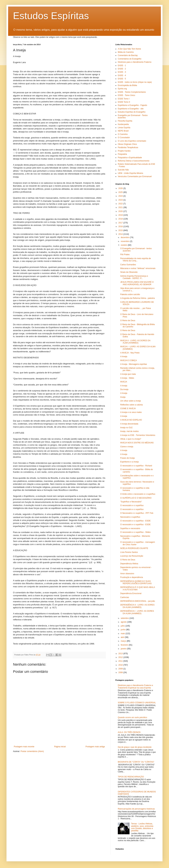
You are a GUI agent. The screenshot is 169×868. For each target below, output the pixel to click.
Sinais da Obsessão (129, 272)
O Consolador (124, 138)
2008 (121, 672)
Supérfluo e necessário (130, 528)
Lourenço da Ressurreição (132, 556)
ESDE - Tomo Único (126, 95)
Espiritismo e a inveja (129, 462)
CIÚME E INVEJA (128, 408)
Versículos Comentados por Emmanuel (135, 176)
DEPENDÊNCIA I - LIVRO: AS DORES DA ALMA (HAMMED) (137, 612)
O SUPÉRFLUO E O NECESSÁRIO (136, 498)
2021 (121, 207)
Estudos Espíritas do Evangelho (132, 112)
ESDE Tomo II (124, 102)
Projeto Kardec (124, 151)
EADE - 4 (122, 75)
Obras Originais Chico (127, 144)
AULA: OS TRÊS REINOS (129, 732)
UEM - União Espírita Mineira (130, 173)
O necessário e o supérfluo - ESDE (135, 521)
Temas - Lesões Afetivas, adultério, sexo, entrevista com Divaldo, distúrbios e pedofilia (142, 827)
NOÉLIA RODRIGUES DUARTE (134, 548)
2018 (121, 219)
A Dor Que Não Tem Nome (129, 49)
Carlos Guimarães (128, 265)
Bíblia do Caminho (126, 52)
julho (123, 626)
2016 (121, 226)
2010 (121, 665)
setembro (125, 618)
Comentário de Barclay (128, 55)
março (124, 641)
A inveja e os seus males (131, 412)
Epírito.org (122, 89)
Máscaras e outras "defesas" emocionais (138, 268)
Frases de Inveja (127, 458)
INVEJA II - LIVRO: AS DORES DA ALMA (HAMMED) (135, 342)
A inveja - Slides (127, 378)
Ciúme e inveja (127, 447)
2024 (121, 196)
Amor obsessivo (127, 574)
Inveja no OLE (126, 428)
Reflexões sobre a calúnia (131, 405)
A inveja (124, 416)
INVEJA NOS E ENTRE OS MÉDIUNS (137, 443)
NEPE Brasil (123, 131)
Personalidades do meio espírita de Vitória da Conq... (136, 260)
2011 (121, 661)
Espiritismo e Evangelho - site (131, 109)
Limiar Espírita (124, 128)
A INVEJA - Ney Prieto (130, 353)
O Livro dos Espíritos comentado (132, 141)
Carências (125, 597)
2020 (121, 211)
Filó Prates (125, 255)
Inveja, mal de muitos (129, 431)
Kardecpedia (123, 124)
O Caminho (123, 134)
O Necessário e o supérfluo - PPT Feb (137, 513)
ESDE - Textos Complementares (132, 92)
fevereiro (125, 645)
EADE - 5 (122, 79)
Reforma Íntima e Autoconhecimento (134, 161)
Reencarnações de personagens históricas (136, 809)
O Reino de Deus (128, 321)
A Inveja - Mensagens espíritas (134, 364)
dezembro (125, 237)
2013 (121, 654)
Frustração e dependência (132, 577)
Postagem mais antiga (95, 747)
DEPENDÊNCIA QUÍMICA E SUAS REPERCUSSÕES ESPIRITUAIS (136, 582)
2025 (121, 192)
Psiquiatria (122, 154)
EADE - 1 (122, 66)
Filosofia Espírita (125, 121)
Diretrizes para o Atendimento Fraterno (135, 62)
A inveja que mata (128, 374)
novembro (125, 241)
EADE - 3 (122, 72)
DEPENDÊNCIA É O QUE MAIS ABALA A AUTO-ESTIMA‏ (138, 588)
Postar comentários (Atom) (32, 751)
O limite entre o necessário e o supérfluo (138, 494)
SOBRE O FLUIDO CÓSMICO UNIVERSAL (137, 703)
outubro (124, 245)
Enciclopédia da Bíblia (127, 85)
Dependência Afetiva (129, 564)
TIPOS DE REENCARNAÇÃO (131, 777)
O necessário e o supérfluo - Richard (136, 466)
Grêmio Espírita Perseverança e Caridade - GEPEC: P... (134, 277)
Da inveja (124, 389)
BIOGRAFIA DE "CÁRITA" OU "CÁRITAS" (136, 762)
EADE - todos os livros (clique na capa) (135, 82)
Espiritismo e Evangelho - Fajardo (132, 105)
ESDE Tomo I (124, 99)
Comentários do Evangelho (130, 59)
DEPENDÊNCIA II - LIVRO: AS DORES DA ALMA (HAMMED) (137, 606)
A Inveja (124, 357)
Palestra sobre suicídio (130, 294)
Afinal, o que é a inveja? (131, 439)
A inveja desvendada (129, 424)
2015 (121, 230)
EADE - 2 (122, 69)
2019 (121, 215)
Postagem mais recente (24, 747)
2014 (121, 234)
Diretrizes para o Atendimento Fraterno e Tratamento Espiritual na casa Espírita (135, 686)
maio (123, 634)
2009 (121, 669)
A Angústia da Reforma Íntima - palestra (137, 298)
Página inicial (60, 747)
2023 (121, 200)
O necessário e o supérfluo (132, 505)
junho (123, 630)
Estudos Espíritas (51, 16)
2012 (121, 657)
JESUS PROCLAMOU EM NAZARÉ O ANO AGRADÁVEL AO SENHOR (137, 283)
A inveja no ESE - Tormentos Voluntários (138, 435)
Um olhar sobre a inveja (131, 401)
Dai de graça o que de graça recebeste (135, 747)
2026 (121, 188)
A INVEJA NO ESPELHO (131, 420)
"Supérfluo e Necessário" (131, 502)
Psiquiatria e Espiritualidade (130, 158)
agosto (124, 622)
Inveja (123, 397)
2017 (121, 223)
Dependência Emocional (131, 593)
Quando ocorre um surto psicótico (132, 717)
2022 (121, 204)
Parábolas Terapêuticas (128, 147)
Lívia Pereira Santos (129, 552)
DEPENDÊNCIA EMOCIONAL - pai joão (138, 601)
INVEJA (124, 382)
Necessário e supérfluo (130, 517)
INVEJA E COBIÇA (129, 360)
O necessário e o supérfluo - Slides (135, 532)
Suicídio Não (123, 170)
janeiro (124, 649)
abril (123, 637)
